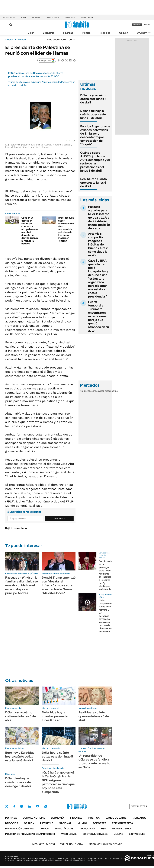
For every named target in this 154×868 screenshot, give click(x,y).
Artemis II (36, 17)
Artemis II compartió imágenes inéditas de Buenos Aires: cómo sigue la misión (98, 244)
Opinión (124, 33)
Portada (11, 818)
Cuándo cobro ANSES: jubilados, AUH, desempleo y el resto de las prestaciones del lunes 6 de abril (95, 162)
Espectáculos (64, 829)
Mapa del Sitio (121, 829)
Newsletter (147, 33)
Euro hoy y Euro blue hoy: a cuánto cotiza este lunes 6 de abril (20, 756)
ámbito (9, 40)
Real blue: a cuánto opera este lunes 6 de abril (94, 183)
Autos (45, 829)
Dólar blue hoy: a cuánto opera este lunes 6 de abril (93, 114)
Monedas (85, 391)
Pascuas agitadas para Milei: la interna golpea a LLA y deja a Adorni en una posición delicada (99, 218)
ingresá (147, 25)
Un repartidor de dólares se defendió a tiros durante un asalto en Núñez (94, 761)
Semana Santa (53, 17)
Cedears (113, 391)
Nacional (65, 823)
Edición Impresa (123, 823)
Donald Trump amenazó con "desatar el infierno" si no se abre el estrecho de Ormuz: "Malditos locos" (59, 585)
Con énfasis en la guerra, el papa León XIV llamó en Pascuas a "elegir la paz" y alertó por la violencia (105, 575)
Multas (118, 834)
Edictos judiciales (95, 834)
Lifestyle (47, 823)
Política (86, 33)
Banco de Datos (116, 818)
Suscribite (60, 518)
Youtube (38, 806)
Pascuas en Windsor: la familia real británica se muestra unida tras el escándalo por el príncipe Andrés (22, 585)
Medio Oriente (87, 17)
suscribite (137, 25)
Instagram (22, 806)
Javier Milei (70, 17)
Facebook (14, 806)
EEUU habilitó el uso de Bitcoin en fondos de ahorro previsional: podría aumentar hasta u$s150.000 (36, 75)
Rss (104, 829)
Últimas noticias (34, 818)
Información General (20, 829)
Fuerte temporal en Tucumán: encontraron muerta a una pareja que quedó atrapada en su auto (99, 316)
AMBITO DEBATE (105, 844)
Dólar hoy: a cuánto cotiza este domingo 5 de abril (57, 756)
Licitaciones (137, 834)
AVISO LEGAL (69, 834)
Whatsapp (46, 806)
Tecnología (87, 829)
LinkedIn (29, 806)
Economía (49, 33)
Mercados (139, 818)
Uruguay (142, 33)
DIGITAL (44, 844)
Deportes (100, 823)
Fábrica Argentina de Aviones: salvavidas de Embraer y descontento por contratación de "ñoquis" (95, 135)
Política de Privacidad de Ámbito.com (30, 834)
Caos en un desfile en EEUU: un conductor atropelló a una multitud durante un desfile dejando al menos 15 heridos (30, 231)
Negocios (105, 33)
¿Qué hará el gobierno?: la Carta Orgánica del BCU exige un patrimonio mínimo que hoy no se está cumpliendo (59, 782)
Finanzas (68, 33)
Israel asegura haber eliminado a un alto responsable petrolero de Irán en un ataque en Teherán (66, 229)
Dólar (24, 17)
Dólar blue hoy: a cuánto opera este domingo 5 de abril (18, 782)
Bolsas (93, 391)
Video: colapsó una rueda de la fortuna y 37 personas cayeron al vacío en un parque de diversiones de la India (105, 616)
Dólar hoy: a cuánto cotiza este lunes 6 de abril (94, 99)
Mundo (22, 40)
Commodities (103, 391)
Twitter (7, 806)
